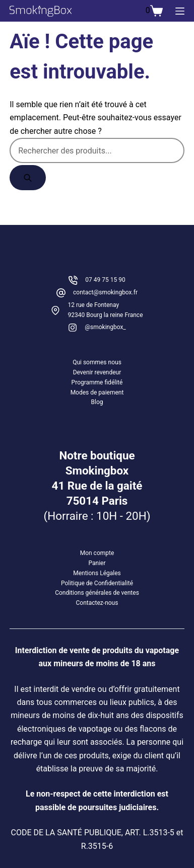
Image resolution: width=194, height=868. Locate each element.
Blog (97, 402)
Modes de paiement (97, 392)
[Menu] (180, 11)
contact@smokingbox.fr (105, 292)
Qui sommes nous (97, 362)
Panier (97, 563)
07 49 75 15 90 (105, 280)
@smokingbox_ (105, 327)
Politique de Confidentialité (97, 583)
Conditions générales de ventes (97, 593)
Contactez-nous (97, 603)
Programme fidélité (97, 382)
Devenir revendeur (97, 372)
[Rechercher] (28, 178)
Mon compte (97, 553)
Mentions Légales (97, 573)
